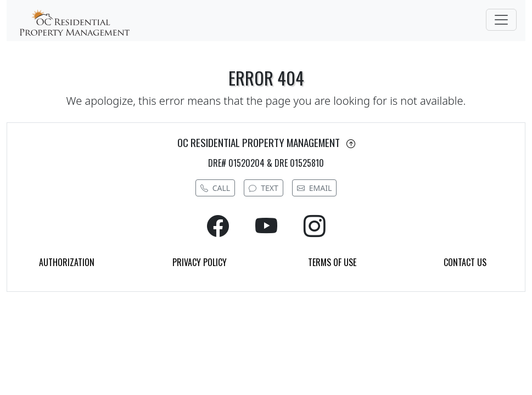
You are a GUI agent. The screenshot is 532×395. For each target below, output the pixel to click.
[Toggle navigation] (501, 20)
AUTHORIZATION (67, 262)
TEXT (264, 188)
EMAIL (315, 188)
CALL (215, 188)
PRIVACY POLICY (200, 262)
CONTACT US (465, 262)
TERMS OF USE (332, 262)
